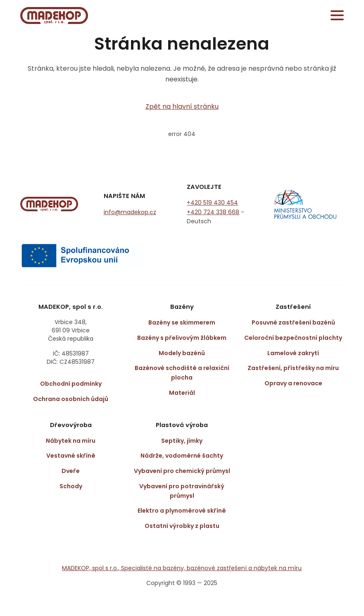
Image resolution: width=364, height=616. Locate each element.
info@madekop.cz (130, 212)
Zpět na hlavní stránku (182, 106)
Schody (71, 486)
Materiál (182, 393)
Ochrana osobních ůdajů (71, 399)
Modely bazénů (182, 353)
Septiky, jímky (182, 441)
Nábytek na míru (71, 441)
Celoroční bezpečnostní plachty (293, 338)
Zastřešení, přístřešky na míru (293, 368)
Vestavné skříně (71, 456)
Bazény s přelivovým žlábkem (182, 338)
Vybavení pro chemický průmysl (182, 471)
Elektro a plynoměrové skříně (182, 511)
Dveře (71, 471)
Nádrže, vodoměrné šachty (182, 456)
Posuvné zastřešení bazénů (293, 322)
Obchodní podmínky (71, 384)
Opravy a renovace (293, 383)
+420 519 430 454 (212, 203)
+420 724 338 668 (213, 212)
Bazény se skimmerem (182, 322)
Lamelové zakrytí (293, 353)
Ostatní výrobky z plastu (182, 526)
